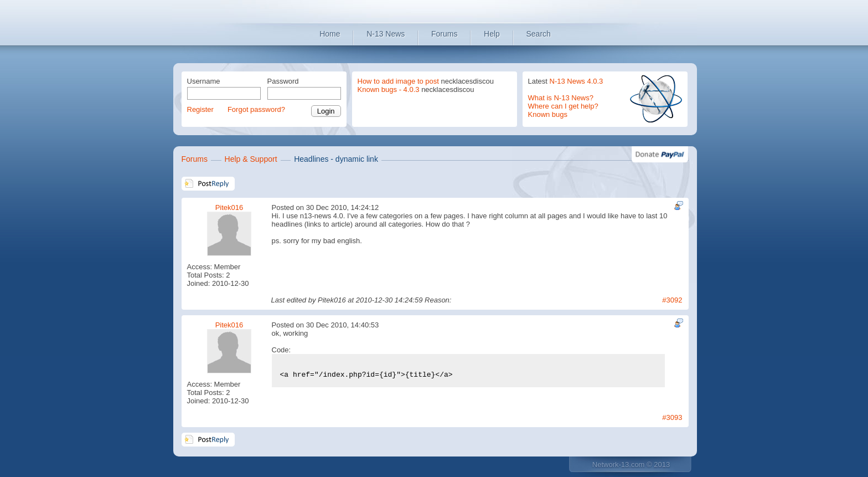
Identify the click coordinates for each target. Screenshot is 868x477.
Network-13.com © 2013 (631, 465)
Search (539, 34)
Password (283, 81)
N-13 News (386, 34)
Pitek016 (229, 207)
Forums (444, 34)
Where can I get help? (563, 106)
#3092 (672, 300)
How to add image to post (398, 81)
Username (204, 81)
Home (330, 34)
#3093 (672, 417)
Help (492, 34)
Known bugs (548, 114)
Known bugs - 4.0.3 (389, 89)
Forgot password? (256, 109)
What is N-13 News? (561, 98)
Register (200, 109)
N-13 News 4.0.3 (577, 81)
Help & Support (251, 159)
